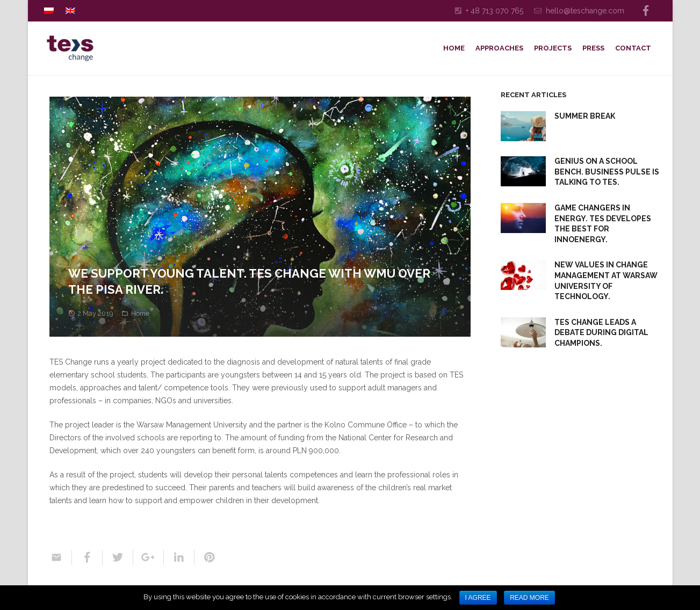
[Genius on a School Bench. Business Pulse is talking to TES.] (523, 171)
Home (140, 313)
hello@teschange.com (585, 11)
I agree (478, 598)
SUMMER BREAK (585, 116)
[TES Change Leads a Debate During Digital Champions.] (523, 332)
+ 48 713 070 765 (495, 11)
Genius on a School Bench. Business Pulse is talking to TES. (607, 172)
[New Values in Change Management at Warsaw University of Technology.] (523, 275)
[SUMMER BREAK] (523, 126)
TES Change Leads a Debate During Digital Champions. (601, 333)
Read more (529, 598)
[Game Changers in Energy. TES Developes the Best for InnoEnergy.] (523, 218)
